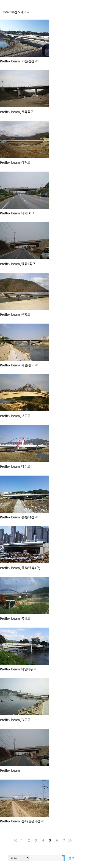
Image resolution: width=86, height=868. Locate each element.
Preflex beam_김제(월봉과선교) (22, 821)
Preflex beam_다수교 (15, 466)
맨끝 (71, 840)
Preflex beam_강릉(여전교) (19, 517)
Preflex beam (10, 770)
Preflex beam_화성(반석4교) (20, 568)
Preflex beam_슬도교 (15, 720)
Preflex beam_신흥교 (15, 314)
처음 (15, 840)
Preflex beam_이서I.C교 (17, 213)
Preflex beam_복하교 (15, 618)
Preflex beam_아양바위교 (18, 669)
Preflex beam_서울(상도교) (19, 365)
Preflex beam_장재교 (15, 162)
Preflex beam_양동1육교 (18, 264)
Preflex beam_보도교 (15, 416)
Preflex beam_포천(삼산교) (19, 61)
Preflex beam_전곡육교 (17, 112)
